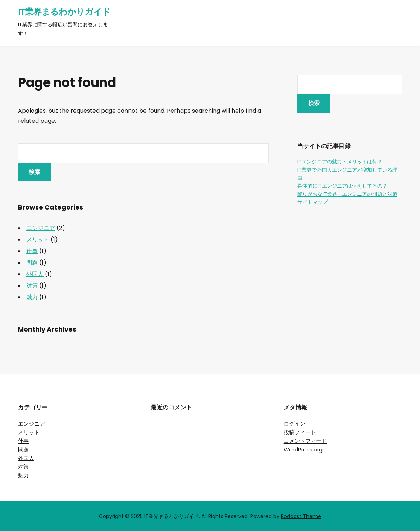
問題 (32, 263)
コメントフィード (305, 441)
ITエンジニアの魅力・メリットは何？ (340, 162)
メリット (38, 240)
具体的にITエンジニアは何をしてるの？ (342, 186)
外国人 (35, 274)
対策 (32, 286)
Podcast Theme (301, 516)
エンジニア (41, 228)
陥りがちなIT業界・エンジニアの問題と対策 (347, 194)
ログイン (295, 424)
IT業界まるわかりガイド (64, 12)
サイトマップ (312, 202)
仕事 (32, 251)
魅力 (32, 297)
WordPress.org (303, 449)
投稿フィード (300, 432)
